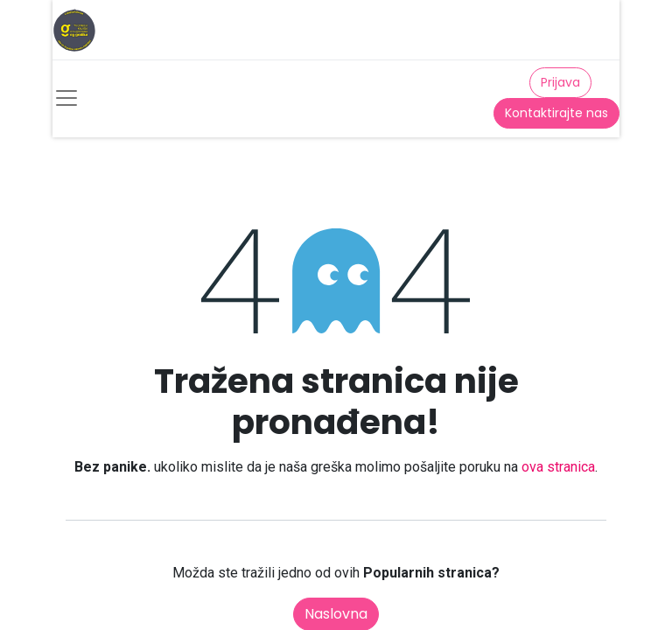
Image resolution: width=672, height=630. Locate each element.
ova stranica (558, 467)
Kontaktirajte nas (556, 113)
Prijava (560, 82)
